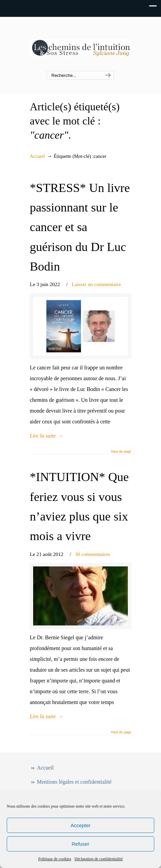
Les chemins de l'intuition (80, 44)
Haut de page (121, 452)
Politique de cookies (55, 859)
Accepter (80, 825)
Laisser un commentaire (96, 284)
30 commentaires (93, 554)
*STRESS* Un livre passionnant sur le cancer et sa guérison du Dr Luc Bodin (80, 227)
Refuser (81, 844)
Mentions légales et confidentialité (74, 782)
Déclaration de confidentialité (99, 859)
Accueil (37, 156)
